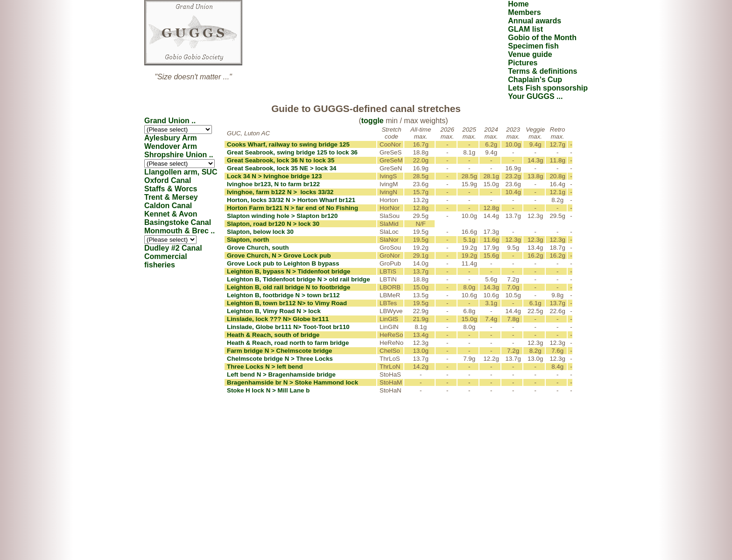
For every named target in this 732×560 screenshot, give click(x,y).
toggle (373, 121)
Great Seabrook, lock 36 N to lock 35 (281, 160)
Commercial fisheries (166, 261)
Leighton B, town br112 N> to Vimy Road (287, 303)
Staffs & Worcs (171, 189)
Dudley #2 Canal (173, 248)
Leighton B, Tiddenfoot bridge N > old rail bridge (299, 279)
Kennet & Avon (171, 214)
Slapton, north (248, 240)
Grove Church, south (258, 248)
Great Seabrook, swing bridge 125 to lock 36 (292, 152)
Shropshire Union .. (179, 155)
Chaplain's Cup (535, 80)
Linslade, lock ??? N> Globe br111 (278, 319)
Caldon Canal (168, 206)
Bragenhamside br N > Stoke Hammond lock (292, 382)
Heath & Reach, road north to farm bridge (288, 343)
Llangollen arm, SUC (181, 172)
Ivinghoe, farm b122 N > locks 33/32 (280, 192)
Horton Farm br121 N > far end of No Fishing (292, 208)
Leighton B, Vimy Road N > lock (274, 311)
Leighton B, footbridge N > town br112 (283, 295)
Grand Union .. (170, 121)
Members (524, 12)
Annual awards (535, 21)
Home (518, 4)
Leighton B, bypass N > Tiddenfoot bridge (289, 271)
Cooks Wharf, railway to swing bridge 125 (288, 144)
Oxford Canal (168, 180)
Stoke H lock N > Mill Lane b (268, 390)
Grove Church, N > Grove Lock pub (279, 255)
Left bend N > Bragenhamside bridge (281, 374)
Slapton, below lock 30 (260, 232)
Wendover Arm (171, 146)
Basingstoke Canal (178, 222)
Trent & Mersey (171, 197)
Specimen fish (533, 46)
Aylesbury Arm (171, 138)
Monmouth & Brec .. (179, 231)
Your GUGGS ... (535, 96)
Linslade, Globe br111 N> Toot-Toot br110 (288, 327)
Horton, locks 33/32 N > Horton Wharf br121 (291, 200)
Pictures (523, 63)
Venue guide (530, 54)
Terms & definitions (542, 71)
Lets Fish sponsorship (548, 88)
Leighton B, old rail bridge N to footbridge (289, 287)
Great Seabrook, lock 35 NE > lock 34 (282, 168)
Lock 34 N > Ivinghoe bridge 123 (274, 176)
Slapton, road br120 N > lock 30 (273, 224)
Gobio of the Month (542, 38)
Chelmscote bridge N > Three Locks (280, 359)
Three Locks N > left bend (265, 367)
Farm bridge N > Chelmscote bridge (280, 351)
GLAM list (525, 29)
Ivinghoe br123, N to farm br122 (273, 184)
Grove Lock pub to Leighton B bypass (283, 263)
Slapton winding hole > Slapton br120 (282, 216)
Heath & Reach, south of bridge (273, 335)
